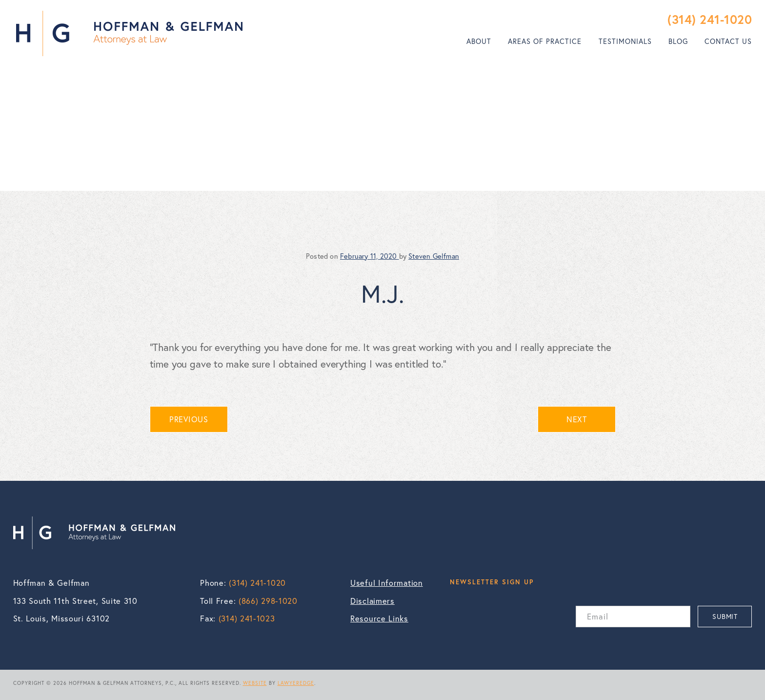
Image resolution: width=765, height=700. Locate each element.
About (479, 41)
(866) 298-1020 (268, 601)
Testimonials (625, 41)
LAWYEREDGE (296, 683)
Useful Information (387, 583)
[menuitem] (479, 41)
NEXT (576, 419)
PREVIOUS (189, 419)
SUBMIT (725, 616)
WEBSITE (255, 683)
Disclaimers (372, 601)
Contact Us (728, 41)
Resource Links (379, 618)
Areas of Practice (545, 41)
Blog (678, 41)
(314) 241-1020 (710, 19)
